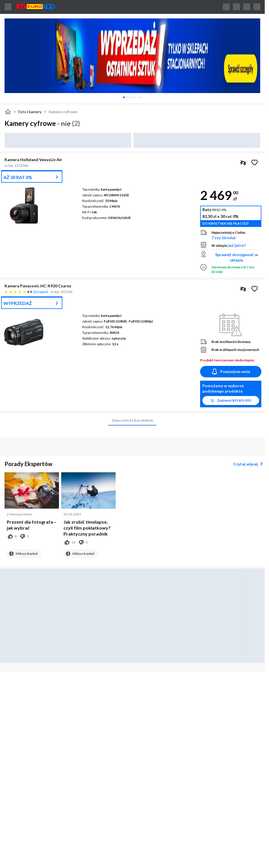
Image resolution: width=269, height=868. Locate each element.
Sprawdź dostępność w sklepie (237, 257)
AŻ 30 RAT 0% (18, 177)
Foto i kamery (30, 112)
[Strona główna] (8, 112)
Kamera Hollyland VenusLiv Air (33, 160)
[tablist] (132, 97)
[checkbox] (243, 163)
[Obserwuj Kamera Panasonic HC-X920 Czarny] (255, 289)
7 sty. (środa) (224, 238)
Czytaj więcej (249, 464)
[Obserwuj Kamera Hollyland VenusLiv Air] (255, 163)
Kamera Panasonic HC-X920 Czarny (38, 286)
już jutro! (237, 245)
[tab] (124, 97)
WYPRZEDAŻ (18, 303)
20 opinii (41, 292)
